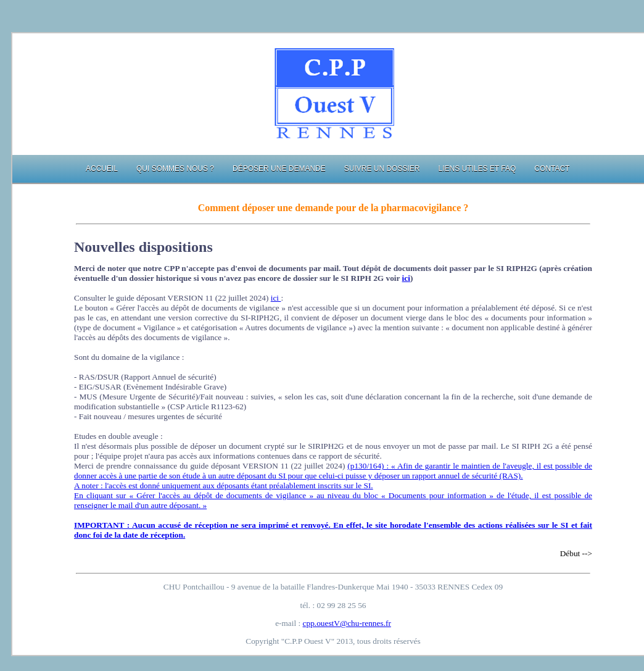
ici (406, 278)
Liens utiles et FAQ (477, 169)
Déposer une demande (279, 169)
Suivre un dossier (382, 169)
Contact (552, 169)
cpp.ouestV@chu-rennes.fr (347, 623)
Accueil (102, 169)
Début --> (576, 553)
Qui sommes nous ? (175, 169)
